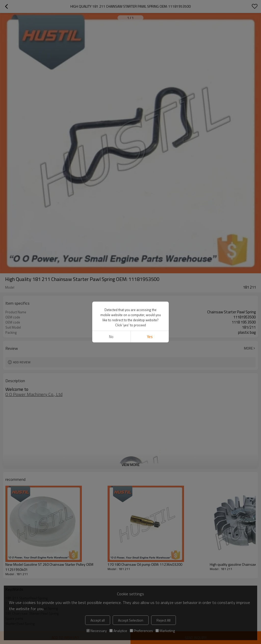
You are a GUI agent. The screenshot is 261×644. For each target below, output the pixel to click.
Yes (150, 337)
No (111, 337)
